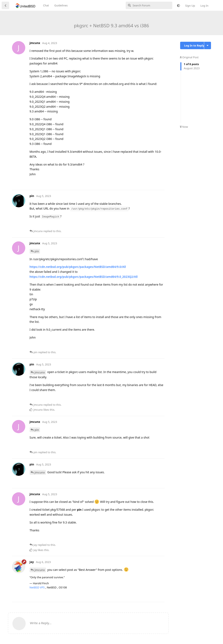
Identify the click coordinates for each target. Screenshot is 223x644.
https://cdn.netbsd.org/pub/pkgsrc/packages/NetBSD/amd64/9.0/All (78, 267)
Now (184, 127)
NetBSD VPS (38, 587)
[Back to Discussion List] (5, 5)
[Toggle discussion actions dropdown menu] (208, 45)
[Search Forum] (149, 5)
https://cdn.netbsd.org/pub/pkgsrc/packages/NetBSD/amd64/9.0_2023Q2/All (84, 277)
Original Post (189, 57)
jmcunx (40, 372)
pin (37, 251)
